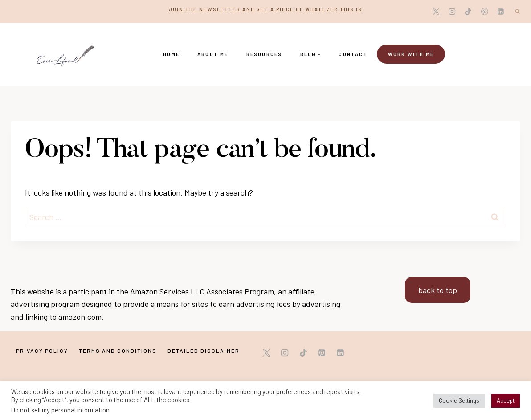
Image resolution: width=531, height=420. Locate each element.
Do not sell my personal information (60, 410)
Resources (264, 54)
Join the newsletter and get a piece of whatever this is (265, 9)
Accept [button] (506, 400)
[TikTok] (468, 12)
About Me (213, 54)
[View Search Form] (517, 12)
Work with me (411, 54)
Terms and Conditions (118, 351)
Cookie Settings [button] (459, 400)
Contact (353, 54)
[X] (436, 12)
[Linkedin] (501, 12)
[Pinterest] (485, 12)
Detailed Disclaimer (204, 351)
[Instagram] (452, 12)
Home (171, 54)
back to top (438, 290)
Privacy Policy (42, 351)
